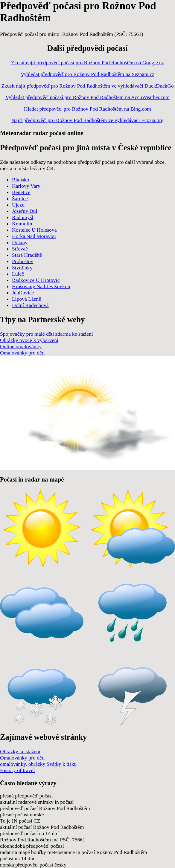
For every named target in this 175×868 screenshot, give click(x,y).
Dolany (20, 242)
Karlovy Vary (26, 186)
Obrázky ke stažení (20, 751)
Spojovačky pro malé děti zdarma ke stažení (47, 334)
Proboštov (23, 261)
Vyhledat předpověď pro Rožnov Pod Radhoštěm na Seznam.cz (87, 74)
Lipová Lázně (26, 299)
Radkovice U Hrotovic (36, 280)
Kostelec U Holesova (34, 230)
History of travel (17, 770)
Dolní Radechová (30, 305)
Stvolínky (22, 268)
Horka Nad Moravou (34, 236)
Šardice (20, 198)
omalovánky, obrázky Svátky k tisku (38, 764)
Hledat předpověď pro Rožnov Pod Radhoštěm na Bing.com (87, 109)
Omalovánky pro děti (22, 353)
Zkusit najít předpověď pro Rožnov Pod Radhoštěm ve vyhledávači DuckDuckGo (87, 86)
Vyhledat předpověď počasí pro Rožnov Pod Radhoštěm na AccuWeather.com (87, 97)
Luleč (18, 274)
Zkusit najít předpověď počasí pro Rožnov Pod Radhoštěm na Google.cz (87, 62)
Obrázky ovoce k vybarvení (29, 340)
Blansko (21, 180)
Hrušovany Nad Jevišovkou (41, 286)
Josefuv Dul (25, 211)
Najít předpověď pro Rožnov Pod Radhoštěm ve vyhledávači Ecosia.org (88, 120)
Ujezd (18, 205)
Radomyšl (23, 217)
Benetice (21, 192)
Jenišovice (23, 293)
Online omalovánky (21, 346)
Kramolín (22, 224)
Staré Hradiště (27, 255)
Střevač (20, 249)
